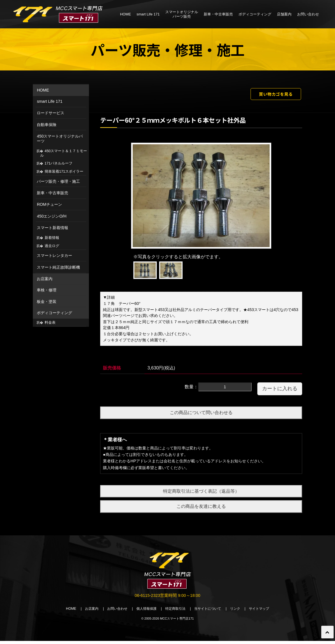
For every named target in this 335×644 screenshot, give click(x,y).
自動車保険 (47, 125)
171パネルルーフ (58, 163)
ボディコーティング (255, 14)
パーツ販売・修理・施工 (58, 181)
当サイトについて (211, 612)
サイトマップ (266, 612)
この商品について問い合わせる (201, 415)
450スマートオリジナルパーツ (60, 139)
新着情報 (52, 238)
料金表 (50, 322)
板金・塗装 (47, 302)
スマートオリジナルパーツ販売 (182, 14)
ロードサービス (51, 113)
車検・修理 (47, 290)
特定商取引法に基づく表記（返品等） (201, 493)
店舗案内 (284, 14)
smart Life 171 (148, 14)
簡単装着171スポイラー (64, 171)
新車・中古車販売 (218, 14)
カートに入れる (280, 390)
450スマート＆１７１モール (64, 153)
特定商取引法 (176, 612)
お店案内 (45, 279)
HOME (126, 14)
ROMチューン (49, 204)
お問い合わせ (308, 14)
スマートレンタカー (54, 255)
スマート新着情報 (52, 228)
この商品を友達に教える (201, 508)
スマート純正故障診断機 (58, 267)
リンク (240, 612)
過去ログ (52, 246)
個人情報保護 (144, 612)
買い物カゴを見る (270, 95)
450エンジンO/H (52, 216)
